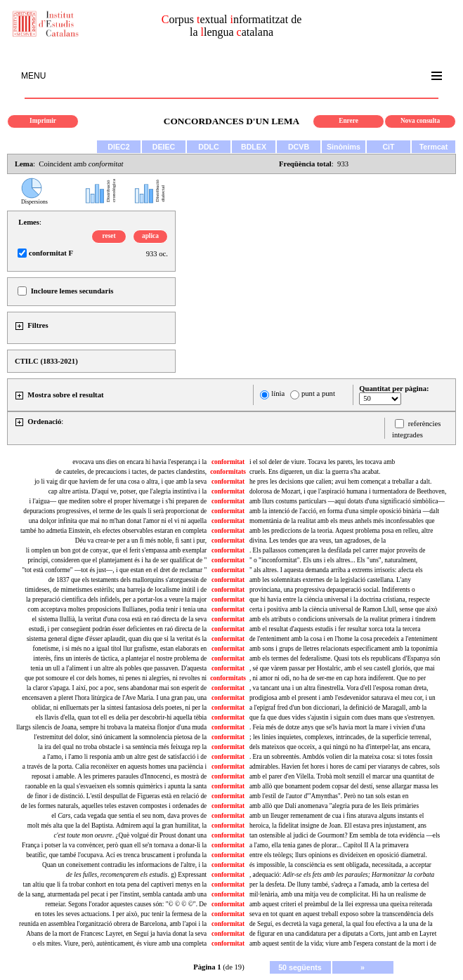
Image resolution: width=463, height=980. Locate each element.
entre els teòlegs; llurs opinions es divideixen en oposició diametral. (338, 855)
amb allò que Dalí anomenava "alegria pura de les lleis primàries (334, 806)
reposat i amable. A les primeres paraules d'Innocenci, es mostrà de (119, 776)
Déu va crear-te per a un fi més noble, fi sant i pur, (141, 541)
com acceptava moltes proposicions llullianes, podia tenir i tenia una (117, 609)
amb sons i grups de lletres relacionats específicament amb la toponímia (344, 649)
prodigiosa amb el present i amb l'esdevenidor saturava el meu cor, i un (343, 698)
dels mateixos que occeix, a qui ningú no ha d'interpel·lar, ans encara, (340, 747)
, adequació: (342, 875)
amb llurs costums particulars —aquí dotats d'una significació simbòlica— (347, 501)
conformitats (228, 472)
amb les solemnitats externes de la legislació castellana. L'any (330, 580)
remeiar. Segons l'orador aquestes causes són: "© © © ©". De (126, 904)
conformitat (228, 462)
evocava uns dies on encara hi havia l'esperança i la (139, 462)
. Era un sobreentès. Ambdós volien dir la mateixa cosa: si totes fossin (341, 757)
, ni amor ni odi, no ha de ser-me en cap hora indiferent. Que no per (338, 678)
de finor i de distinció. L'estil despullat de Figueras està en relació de (117, 796)
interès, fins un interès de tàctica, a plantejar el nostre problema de (120, 658)
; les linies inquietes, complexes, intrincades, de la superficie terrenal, (340, 737)
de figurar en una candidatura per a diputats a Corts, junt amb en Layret (343, 934)
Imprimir (43, 121)
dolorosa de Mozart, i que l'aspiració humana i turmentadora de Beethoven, (348, 491)
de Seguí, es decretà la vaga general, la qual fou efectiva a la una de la (341, 924)
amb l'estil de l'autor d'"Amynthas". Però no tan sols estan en (329, 796)
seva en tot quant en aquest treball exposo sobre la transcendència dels (341, 914)
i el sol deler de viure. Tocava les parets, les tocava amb (322, 462)
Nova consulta (420, 121)
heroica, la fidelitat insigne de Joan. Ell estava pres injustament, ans (338, 826)
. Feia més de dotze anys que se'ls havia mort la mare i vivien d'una (337, 727)
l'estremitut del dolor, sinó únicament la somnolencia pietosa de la (120, 737)
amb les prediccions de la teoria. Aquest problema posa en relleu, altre (341, 531)
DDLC (209, 147)
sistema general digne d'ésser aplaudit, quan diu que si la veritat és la (117, 639)
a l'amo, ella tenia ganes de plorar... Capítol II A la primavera (329, 845)
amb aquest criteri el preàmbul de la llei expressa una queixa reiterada (341, 904)
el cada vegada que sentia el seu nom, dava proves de (129, 816)
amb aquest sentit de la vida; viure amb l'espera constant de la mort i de (343, 943)
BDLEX (254, 147)
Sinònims (344, 147)
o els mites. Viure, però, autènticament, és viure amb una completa (119, 943)
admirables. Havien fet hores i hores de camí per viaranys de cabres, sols (345, 767)
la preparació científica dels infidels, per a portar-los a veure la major (116, 600)
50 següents (300, 967)
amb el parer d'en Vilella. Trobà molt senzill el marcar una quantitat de (342, 776)
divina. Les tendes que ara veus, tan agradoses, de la (318, 541)
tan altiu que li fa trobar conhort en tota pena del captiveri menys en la (115, 885)
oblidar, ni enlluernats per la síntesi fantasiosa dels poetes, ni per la (119, 708)
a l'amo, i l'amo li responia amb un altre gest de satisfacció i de (125, 757)
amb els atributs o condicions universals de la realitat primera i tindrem (343, 619)
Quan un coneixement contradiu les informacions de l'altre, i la (124, 865)
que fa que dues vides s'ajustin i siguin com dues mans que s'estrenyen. (342, 717)
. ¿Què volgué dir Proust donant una (130, 835)
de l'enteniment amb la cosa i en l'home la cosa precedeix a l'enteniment (344, 639)
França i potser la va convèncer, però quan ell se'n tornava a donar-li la (114, 845)
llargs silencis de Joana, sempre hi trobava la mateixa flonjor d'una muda (111, 727)
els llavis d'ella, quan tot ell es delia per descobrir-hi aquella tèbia (121, 717)
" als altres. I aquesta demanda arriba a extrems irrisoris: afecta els (336, 570)
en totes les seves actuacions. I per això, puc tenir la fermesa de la (120, 914)
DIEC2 (118, 147)
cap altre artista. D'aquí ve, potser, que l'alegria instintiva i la (128, 491)
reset (109, 236)
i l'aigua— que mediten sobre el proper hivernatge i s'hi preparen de (118, 501)
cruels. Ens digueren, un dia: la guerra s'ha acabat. (315, 472)
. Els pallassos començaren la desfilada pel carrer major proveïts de (337, 550)
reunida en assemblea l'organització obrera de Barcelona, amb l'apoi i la (113, 924)
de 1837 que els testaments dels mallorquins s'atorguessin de (128, 580)
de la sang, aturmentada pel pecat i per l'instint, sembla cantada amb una (112, 894)
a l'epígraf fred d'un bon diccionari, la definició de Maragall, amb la (338, 708)
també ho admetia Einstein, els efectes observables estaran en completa (113, 531)
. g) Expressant (136, 875)
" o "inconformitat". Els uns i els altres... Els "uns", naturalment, (333, 560)
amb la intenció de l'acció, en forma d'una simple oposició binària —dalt (344, 511)
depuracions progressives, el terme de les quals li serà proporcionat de (115, 511)
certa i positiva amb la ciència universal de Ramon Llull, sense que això (344, 609)
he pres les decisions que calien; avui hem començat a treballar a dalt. (340, 482)
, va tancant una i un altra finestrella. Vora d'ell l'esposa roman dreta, (339, 688)
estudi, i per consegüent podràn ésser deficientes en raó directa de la (118, 629)
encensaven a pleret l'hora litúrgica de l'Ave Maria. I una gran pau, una (114, 698)
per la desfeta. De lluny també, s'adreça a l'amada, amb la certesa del (339, 885)
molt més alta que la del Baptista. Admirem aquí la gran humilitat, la (117, 826)
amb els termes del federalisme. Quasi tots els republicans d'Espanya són (345, 658)
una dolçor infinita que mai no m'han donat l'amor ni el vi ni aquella (118, 521)
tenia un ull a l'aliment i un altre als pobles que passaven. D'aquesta (118, 668)
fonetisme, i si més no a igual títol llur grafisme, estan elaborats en (120, 649)
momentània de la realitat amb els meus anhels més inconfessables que (342, 521)
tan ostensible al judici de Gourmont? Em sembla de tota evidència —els (345, 835)
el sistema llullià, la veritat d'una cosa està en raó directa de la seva (119, 619)
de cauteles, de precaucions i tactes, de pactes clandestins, (131, 472)
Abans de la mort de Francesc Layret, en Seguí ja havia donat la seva (116, 934)
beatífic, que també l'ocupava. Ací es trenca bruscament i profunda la (116, 855)
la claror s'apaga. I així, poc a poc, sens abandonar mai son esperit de (117, 688)
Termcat (434, 147)
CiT (388, 147)
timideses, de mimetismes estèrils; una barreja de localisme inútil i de (116, 590)
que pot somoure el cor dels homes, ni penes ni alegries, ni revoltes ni (116, 678)
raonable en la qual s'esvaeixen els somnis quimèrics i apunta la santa (116, 786)
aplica (150, 236)
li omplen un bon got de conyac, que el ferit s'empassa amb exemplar (116, 550)
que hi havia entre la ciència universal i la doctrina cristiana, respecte (340, 600)
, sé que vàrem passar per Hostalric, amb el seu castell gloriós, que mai (342, 668)
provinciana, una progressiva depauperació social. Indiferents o (332, 590)
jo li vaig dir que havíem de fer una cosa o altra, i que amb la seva (120, 482)
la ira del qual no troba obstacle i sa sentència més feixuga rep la (122, 747)
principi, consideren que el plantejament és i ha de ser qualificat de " (117, 560)
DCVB (299, 147)
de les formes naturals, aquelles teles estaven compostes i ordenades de (114, 806)
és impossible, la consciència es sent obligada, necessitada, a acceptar (340, 865)
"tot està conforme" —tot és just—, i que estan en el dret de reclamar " (114, 570)
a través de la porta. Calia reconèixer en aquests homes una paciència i (115, 767)
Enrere (348, 121)
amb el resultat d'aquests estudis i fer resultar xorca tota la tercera (335, 629)
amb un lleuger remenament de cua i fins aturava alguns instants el (337, 816)
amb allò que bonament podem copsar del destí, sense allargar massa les (344, 786)
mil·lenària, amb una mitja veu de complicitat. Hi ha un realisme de (338, 894)
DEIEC (164, 147)
